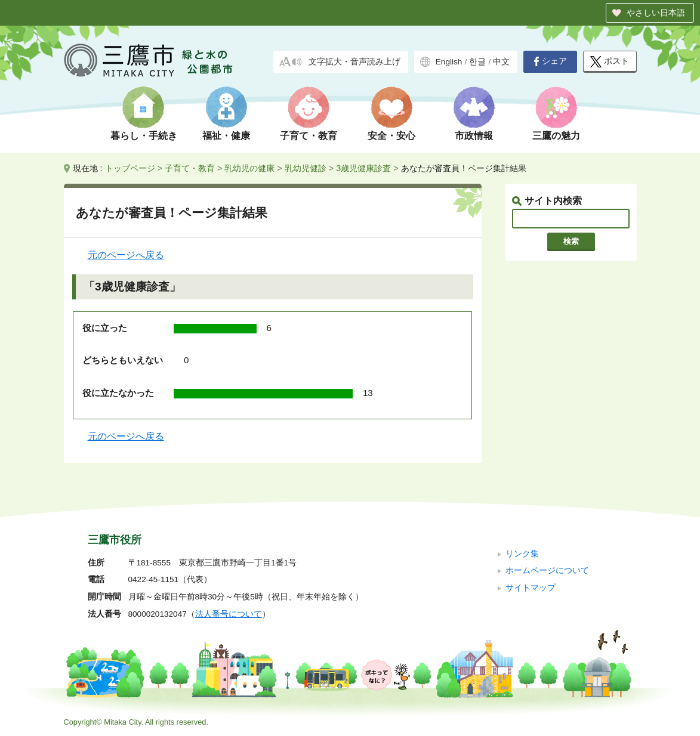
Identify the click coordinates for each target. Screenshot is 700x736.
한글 (477, 62)
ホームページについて (547, 570)
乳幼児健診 (306, 168)
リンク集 (522, 554)
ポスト (610, 62)
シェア (550, 61)
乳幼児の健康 (249, 168)
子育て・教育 (309, 136)
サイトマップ (531, 588)
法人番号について (229, 614)
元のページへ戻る (126, 255)
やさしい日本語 (656, 13)
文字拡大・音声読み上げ (354, 62)
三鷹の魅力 (556, 136)
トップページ (130, 168)
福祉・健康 (226, 136)
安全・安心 (391, 136)
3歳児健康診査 (363, 168)
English (449, 62)
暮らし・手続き (144, 136)
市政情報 (474, 136)
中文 (501, 62)
